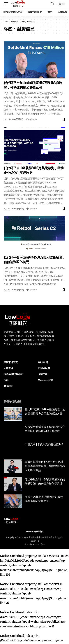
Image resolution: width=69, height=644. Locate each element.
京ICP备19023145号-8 (35, 544)
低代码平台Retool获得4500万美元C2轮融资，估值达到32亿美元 (34, 259)
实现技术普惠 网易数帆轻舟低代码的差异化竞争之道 (44, 499)
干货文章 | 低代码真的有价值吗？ (44, 444)
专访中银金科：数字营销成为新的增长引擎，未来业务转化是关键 (45, 481)
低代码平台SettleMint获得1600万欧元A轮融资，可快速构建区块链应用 (33, 85)
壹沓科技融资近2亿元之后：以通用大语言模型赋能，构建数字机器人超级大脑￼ (45, 466)
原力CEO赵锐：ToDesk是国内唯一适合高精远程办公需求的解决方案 (45, 411)
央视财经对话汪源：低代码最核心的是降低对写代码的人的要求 (45, 429)
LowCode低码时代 (15, 119)
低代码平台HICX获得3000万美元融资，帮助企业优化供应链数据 (34, 170)
